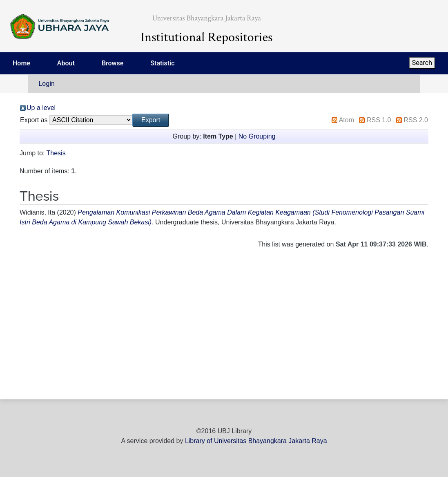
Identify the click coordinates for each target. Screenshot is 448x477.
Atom (347, 120)
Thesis (56, 153)
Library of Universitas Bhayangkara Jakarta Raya (256, 441)
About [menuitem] (66, 63)
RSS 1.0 (379, 120)
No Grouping (257, 136)
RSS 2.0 (416, 120)
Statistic (162, 63)
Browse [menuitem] (113, 63)
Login (47, 84)
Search (422, 63)
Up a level (41, 108)
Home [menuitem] (21, 63)
